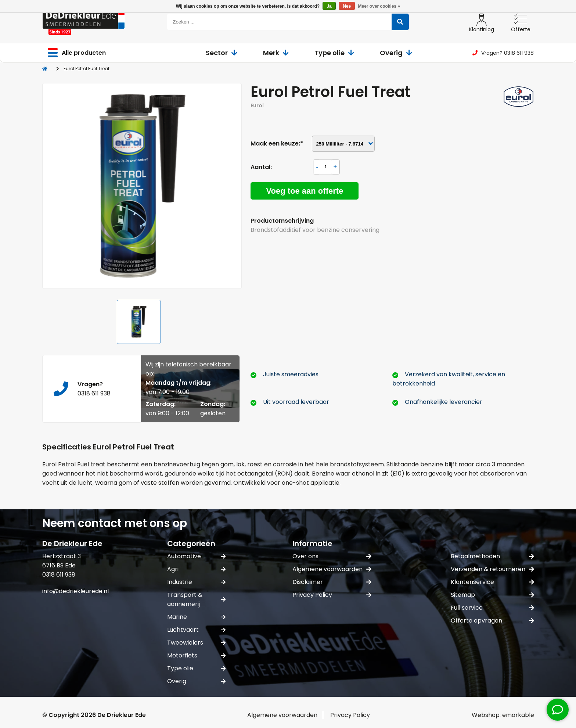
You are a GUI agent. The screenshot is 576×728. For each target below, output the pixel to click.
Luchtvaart (196, 630)
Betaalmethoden (492, 556)
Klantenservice (492, 582)
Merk (276, 53)
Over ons (332, 556)
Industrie (196, 582)
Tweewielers (196, 643)
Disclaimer (332, 582)
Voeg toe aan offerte (305, 191)
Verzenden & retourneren (492, 569)
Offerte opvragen (492, 621)
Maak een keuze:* (277, 144)
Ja (329, 6)
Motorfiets (196, 655)
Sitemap (492, 595)
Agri (196, 569)
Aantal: (261, 167)
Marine (196, 617)
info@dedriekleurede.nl (75, 591)
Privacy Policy (332, 595)
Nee (347, 6)
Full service (492, 608)
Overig (396, 53)
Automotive (196, 556)
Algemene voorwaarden (332, 569)
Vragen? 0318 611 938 (503, 53)
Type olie (334, 53)
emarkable (518, 715)
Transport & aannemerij (196, 599)
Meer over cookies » (379, 6)
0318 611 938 (94, 393)
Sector (222, 53)
